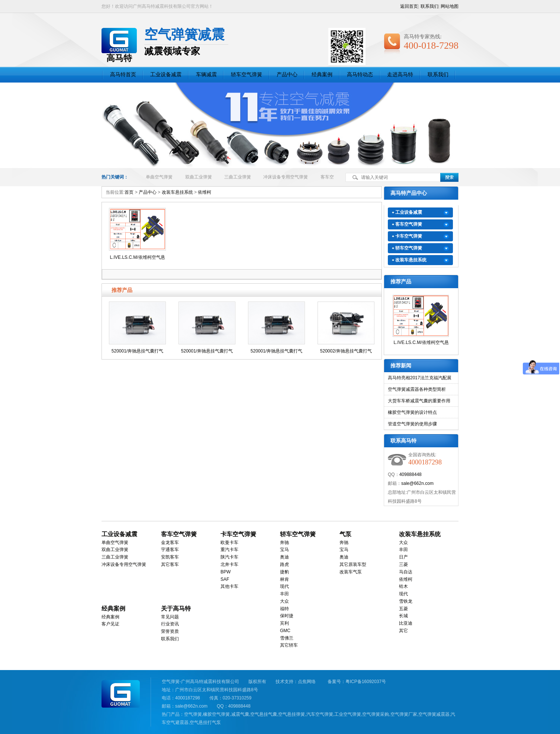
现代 (284, 586)
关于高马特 (176, 609)
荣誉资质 (170, 631)
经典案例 (322, 75)
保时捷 (287, 616)
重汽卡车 (229, 550)
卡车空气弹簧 (409, 236)
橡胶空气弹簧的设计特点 (412, 412)
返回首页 (409, 6)
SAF (225, 579)
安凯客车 (170, 557)
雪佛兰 (287, 638)
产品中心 (287, 75)
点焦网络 (307, 682)
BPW (226, 572)
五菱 (403, 609)
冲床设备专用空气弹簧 (286, 177)
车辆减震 (206, 75)
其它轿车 (289, 645)
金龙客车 (170, 543)
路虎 (284, 564)
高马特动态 (360, 75)
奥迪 (284, 557)
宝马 (284, 550)
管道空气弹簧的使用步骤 (412, 424)
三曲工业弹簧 (238, 177)
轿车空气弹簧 (247, 75)
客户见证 (110, 624)
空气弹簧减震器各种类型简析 (417, 389)
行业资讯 (170, 624)
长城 (403, 616)
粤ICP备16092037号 (366, 682)
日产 (403, 557)
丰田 (284, 594)
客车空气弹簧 (409, 224)
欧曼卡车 (229, 543)
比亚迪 (406, 623)
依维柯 (205, 192)
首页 (129, 192)
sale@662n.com (417, 483)
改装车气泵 (351, 572)
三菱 (403, 564)
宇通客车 (170, 550)
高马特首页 (123, 75)
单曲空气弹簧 (159, 177)
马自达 (406, 572)
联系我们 (429, 6)
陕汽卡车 (229, 557)
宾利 (284, 623)
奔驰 (284, 543)
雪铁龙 (406, 601)
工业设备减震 (166, 75)
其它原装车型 (353, 564)
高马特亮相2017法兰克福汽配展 (420, 378)
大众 (284, 601)
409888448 (411, 474)
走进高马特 (400, 75)
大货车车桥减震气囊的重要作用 (419, 401)
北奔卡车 (229, 564)
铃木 (403, 586)
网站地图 (450, 6)
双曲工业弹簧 (199, 177)
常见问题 (170, 617)
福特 (284, 609)
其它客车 (170, 564)
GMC (285, 631)
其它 (403, 631)
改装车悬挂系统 (177, 192)
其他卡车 (229, 586)
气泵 (345, 534)
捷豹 (284, 572)
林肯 (284, 579)
